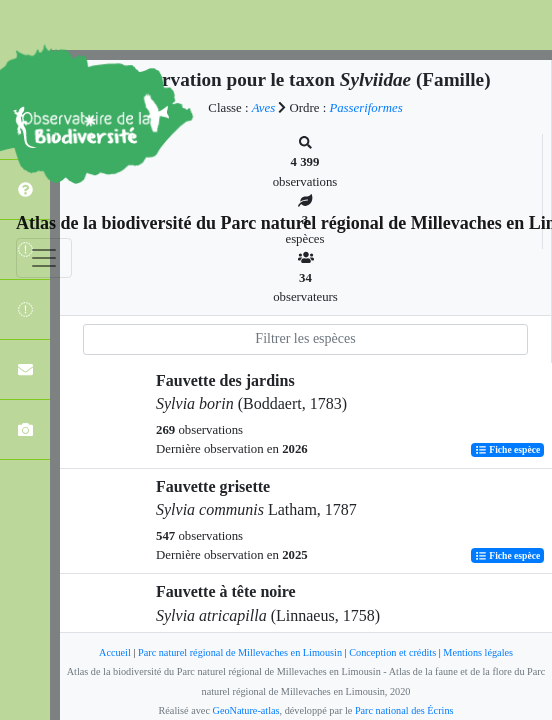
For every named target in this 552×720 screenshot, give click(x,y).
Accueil (115, 652)
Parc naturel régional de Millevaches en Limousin (240, 652)
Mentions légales (478, 652)
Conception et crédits (392, 652)
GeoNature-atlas (246, 710)
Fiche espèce (507, 449)
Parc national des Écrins (404, 710)
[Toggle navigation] (44, 258)
